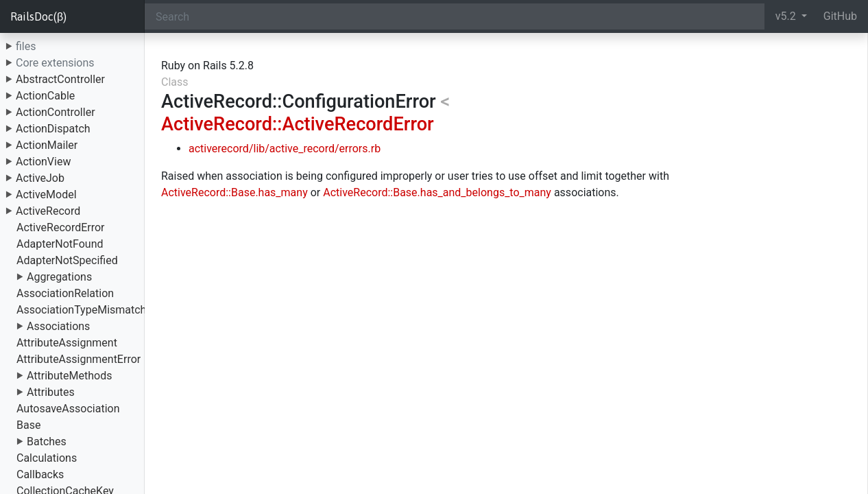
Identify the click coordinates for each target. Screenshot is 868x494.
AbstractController (60, 79)
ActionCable (45, 96)
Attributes (51, 392)
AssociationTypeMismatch (81, 310)
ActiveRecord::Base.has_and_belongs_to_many (437, 192)
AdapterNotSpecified (67, 260)
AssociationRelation (65, 293)
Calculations (47, 458)
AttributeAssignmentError (79, 359)
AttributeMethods (70, 376)
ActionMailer (47, 145)
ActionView (43, 162)
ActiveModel (46, 195)
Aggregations (59, 277)
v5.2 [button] (787, 16)
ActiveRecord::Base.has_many (234, 192)
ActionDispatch (53, 129)
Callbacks (40, 474)
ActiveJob (40, 178)
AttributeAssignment (67, 343)
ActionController (56, 112)
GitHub (840, 16)
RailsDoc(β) (38, 16)
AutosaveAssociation (68, 409)
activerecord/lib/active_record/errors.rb (285, 149)
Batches (47, 442)
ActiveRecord (48, 211)
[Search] (455, 16)
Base (28, 425)
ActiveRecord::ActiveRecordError (298, 124)
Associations (58, 326)
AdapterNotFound (60, 244)
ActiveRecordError (61, 227)
